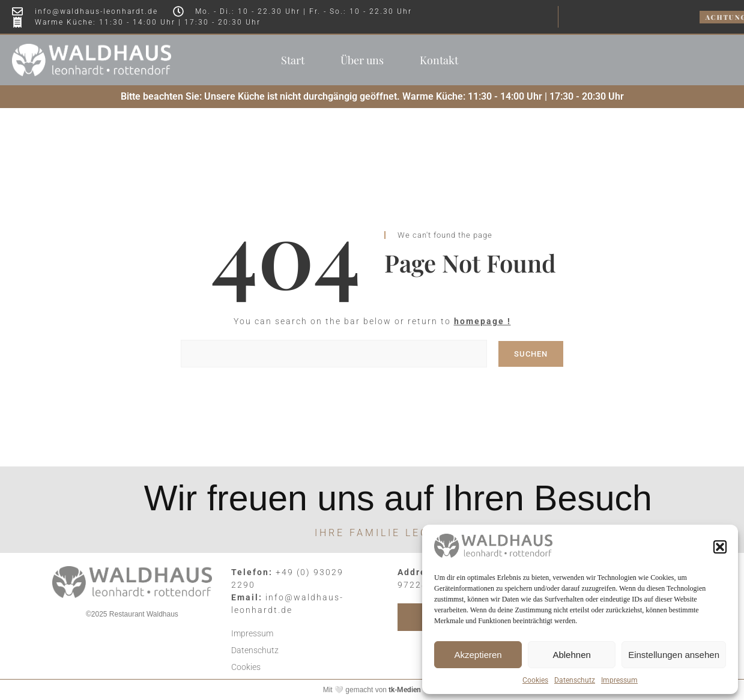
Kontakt (439, 60)
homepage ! (482, 321)
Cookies (535, 680)
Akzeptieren (478, 655)
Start (293, 60)
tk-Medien (405, 690)
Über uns (362, 60)
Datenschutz (575, 680)
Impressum (619, 680)
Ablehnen (571, 655)
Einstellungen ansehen (674, 655)
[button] (720, 547)
